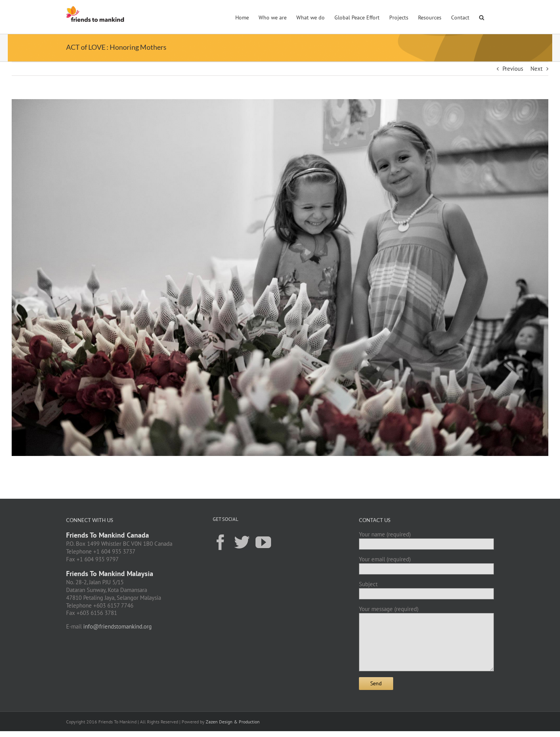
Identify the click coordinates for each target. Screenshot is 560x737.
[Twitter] (242, 542)
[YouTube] (263, 542)
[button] (482, 17)
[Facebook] (220, 542)
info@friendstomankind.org (117, 626)
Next (536, 69)
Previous (513, 69)
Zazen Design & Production (233, 722)
